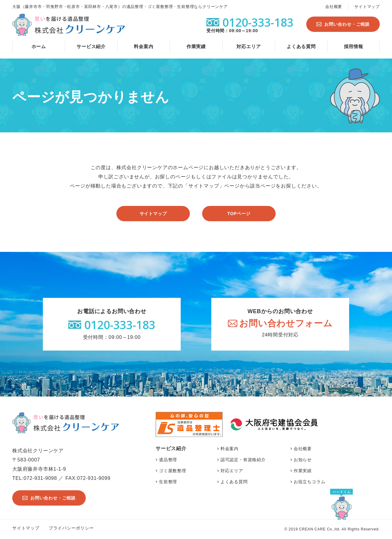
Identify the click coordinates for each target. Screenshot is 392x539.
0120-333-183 (120, 325)
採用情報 (354, 46)
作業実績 (196, 46)
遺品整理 (168, 460)
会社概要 (334, 7)
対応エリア (249, 46)
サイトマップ (367, 7)
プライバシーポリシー (71, 528)
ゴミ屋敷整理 (173, 471)
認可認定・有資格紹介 (243, 460)
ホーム (39, 46)
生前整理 (168, 482)
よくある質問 (301, 46)
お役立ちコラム (310, 482)
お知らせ (303, 460)
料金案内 (143, 46)
